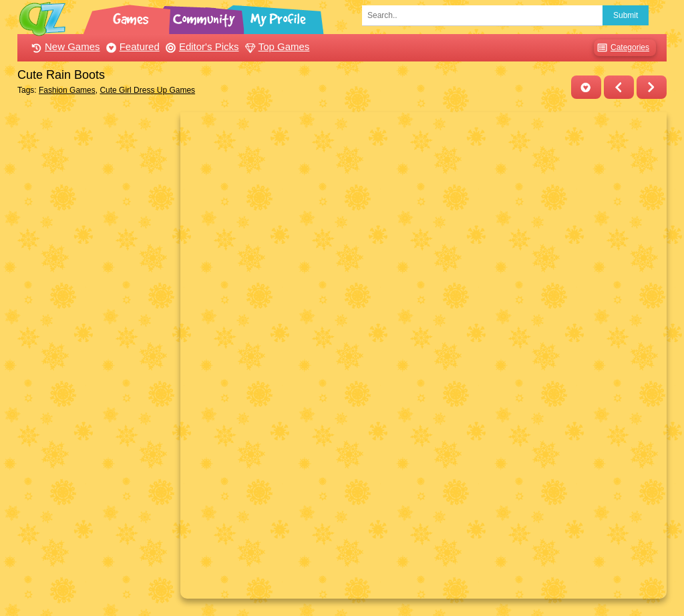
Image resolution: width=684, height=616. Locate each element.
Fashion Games (67, 90)
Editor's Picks (201, 46)
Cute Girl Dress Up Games (147, 90)
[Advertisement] (95, 313)
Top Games (276, 46)
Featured (131, 46)
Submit (626, 15)
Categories (622, 48)
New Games (64, 46)
